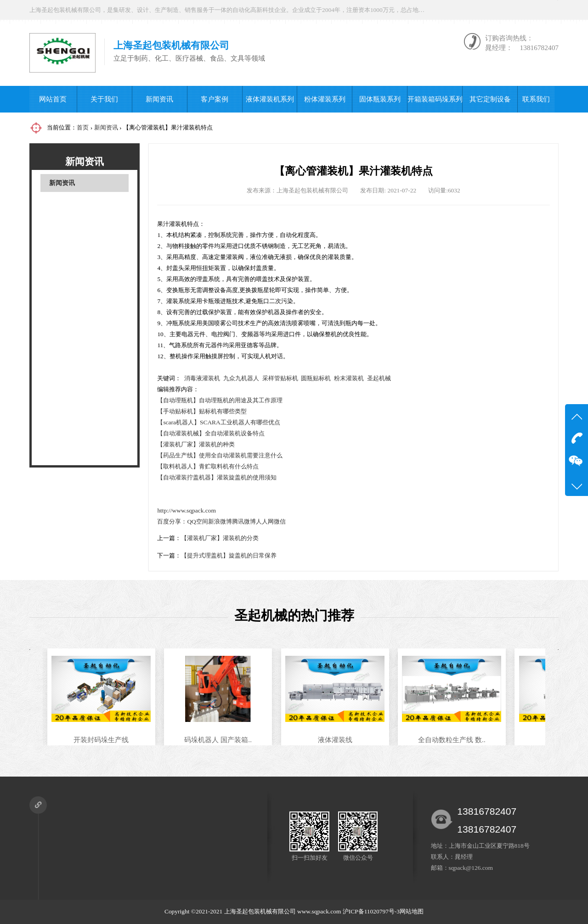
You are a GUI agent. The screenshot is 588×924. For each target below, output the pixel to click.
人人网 (265, 521)
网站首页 (53, 99)
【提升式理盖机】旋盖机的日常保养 (229, 555)
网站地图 (412, 911)
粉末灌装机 (349, 378)
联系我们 (536, 99)
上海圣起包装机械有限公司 (260, 911)
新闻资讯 (159, 99)
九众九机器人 (241, 378)
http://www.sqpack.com (187, 510)
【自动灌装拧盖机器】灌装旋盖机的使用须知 (217, 477)
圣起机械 (379, 378)
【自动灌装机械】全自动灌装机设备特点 (211, 433)
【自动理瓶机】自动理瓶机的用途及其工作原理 (220, 400)
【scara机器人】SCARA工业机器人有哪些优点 (218, 422)
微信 (280, 521)
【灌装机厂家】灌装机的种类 (196, 444)
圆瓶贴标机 (316, 378)
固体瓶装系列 (380, 99)
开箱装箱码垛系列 (435, 99)
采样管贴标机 (280, 378)
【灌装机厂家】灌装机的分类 (220, 538)
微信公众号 (533, 10)
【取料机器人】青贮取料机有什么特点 (208, 466)
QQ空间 (197, 521)
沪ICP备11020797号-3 (371, 911)
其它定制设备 (490, 99)
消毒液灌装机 (202, 378)
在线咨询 (475, 10)
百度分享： (172, 521)
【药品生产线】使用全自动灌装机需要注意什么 (220, 455)
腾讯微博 (244, 521)
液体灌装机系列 (270, 99)
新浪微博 (220, 521)
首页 (83, 127)
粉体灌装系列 (325, 99)
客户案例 (215, 99)
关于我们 (104, 99)
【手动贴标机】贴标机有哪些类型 (202, 411)
